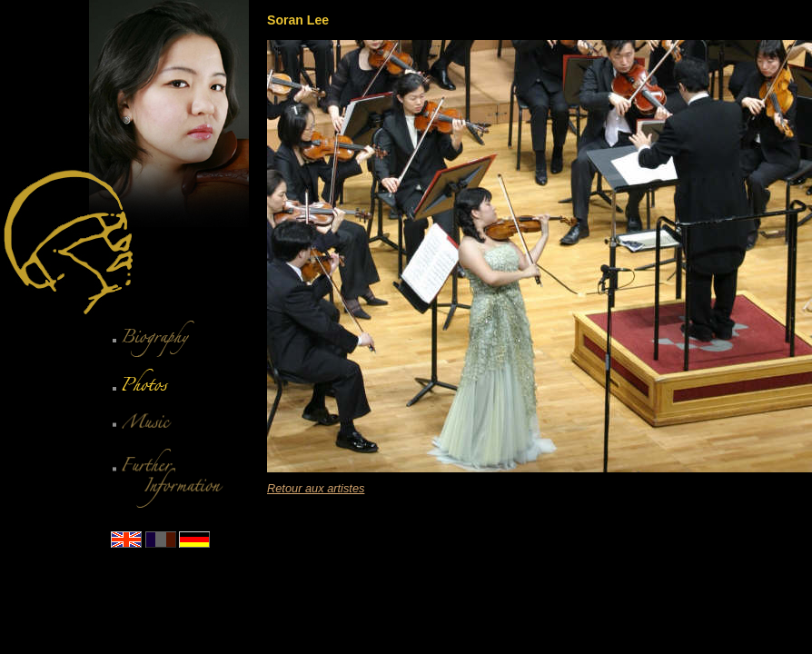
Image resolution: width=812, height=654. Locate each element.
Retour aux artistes (316, 488)
